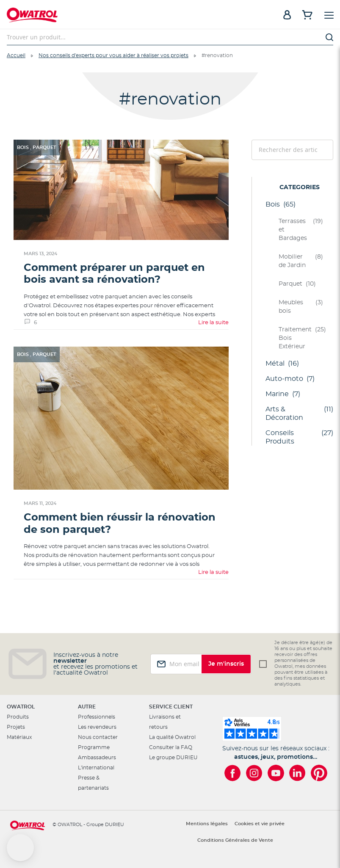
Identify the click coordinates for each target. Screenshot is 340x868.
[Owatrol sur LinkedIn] (297, 773)
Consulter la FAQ (171, 747)
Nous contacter (98, 737)
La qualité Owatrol (172, 737)
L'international (96, 768)
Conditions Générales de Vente (235, 840)
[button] (20, 848)
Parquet (44, 147)
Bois (23, 147)
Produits (18, 717)
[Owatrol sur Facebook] (233, 773)
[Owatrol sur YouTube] (276, 773)
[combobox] (170, 37)
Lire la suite (213, 323)
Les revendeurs (97, 727)
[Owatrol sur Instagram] (254, 773)
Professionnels (97, 717)
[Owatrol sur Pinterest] (319, 773)
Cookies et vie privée (260, 824)
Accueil (16, 55)
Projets (16, 727)
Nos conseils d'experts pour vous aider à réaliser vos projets (113, 55)
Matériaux (19, 737)
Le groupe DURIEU (173, 758)
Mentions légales (207, 824)
